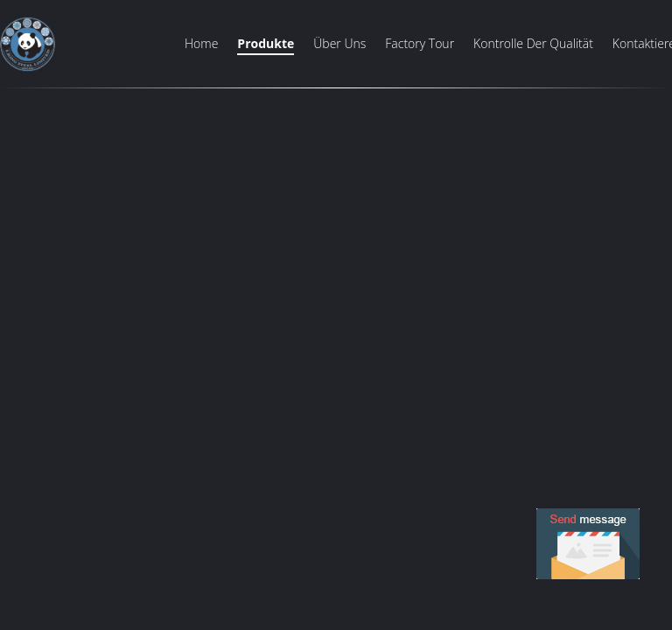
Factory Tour (420, 43)
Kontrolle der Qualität (533, 43)
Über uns (339, 43)
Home (201, 43)
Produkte (266, 43)
